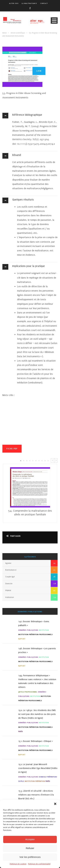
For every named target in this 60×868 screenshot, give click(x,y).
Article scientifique (18, 33)
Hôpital (8, 590)
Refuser (30, 848)
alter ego (14, 3)
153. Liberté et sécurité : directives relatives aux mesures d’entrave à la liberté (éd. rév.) (36, 795)
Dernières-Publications (28, 630)
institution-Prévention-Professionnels (35, 634)
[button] (55, 804)
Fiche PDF (12, 449)
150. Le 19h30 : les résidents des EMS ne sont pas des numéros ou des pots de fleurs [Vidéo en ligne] (37, 714)
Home (4, 33)
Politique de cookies (18, 864)
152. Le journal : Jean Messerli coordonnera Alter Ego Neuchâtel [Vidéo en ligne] (38, 768)
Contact (44, 3)
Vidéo (21, 731)
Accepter (30, 839)
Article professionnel (28, 692)
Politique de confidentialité (39, 864)
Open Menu (54, 21)
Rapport (22, 639)
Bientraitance (11, 570)
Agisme (8, 563)
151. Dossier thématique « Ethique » (36, 741)
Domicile (9, 584)
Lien (39, 71)
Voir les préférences (30, 857)
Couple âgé (10, 577)
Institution (10, 597)
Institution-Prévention (35, 781)
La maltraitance (29, 3)
